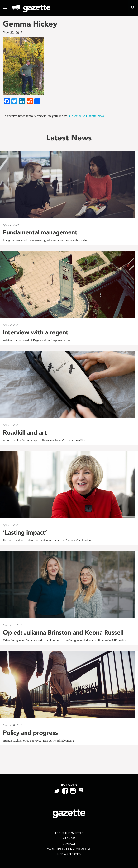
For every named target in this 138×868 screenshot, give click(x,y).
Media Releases (69, 854)
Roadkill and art (25, 432)
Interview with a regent (36, 332)
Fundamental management (40, 232)
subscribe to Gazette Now (86, 116)
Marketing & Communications (69, 849)
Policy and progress (30, 733)
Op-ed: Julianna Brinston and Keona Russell (63, 632)
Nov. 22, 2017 (13, 33)
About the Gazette (69, 833)
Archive (69, 838)
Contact (69, 844)
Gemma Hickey (30, 24)
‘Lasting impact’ (25, 532)
